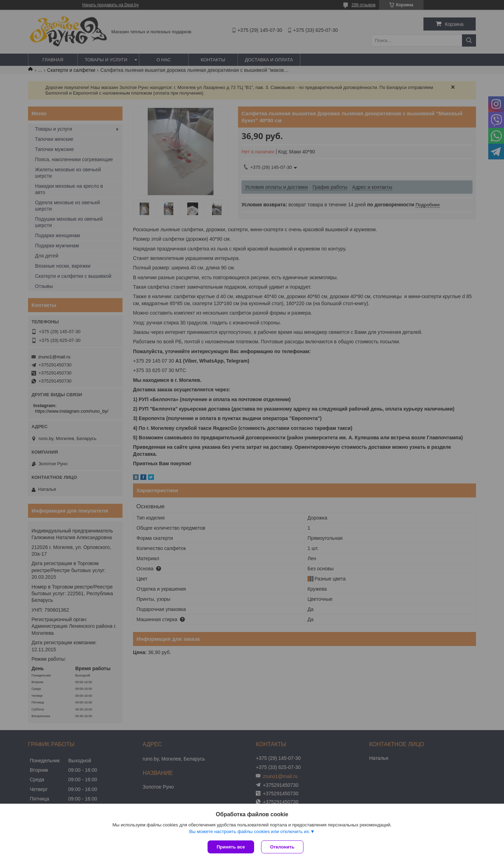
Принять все (231, 847)
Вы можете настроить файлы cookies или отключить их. (250, 831)
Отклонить (282, 847)
